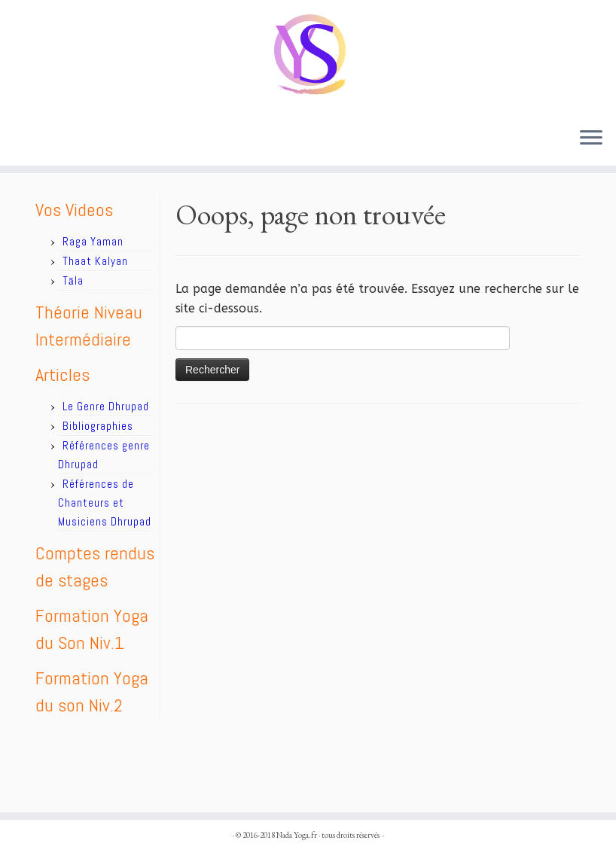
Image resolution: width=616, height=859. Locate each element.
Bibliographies (98, 426)
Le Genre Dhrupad (106, 406)
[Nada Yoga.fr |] (308, 58)
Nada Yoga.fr (297, 835)
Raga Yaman (93, 241)
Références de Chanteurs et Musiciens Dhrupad (105, 503)
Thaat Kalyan (95, 261)
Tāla (73, 280)
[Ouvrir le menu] (591, 139)
